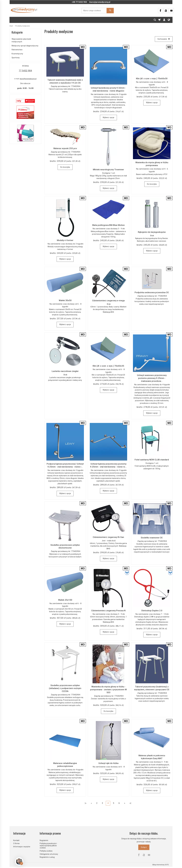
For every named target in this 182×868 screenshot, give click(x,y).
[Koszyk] (160, 20)
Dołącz (144, 847)
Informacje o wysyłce (22, 847)
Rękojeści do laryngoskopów (152, 232)
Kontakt (16, 840)
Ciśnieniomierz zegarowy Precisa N (108, 611)
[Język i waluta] (169, 20)
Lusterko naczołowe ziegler (65, 371)
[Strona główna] (24, 10)
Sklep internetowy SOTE (161, 865)
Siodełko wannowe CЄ (152, 538)
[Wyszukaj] (110, 11)
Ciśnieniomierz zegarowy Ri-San (108, 537)
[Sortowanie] (164, 39)
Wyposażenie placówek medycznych (21, 40)
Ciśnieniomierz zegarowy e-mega (108, 301)
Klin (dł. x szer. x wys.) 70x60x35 (108, 366)
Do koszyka (65, 167)
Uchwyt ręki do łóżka (108, 763)
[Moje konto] (164, 20)
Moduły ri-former (65, 240)
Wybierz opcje (108, 117)
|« (86, 803)
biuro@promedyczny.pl (100, 2)
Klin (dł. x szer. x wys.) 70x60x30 (152, 78)
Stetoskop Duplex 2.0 (152, 611)
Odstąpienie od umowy (49, 854)
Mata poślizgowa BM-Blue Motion (108, 225)
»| (130, 803)
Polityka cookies (46, 851)
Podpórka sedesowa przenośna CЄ (152, 293)
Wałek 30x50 (65, 300)
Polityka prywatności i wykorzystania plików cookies (48, 846)
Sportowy (16, 58)
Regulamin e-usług (47, 857)
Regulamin (44, 840)
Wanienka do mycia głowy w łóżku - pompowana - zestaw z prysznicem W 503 (108, 690)
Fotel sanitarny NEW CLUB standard (152, 460)
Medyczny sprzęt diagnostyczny (25, 46)
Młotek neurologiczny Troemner (108, 169)
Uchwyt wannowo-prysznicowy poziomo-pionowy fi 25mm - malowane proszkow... (152, 378)
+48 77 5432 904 (79, 2)
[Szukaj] (155, 20)
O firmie (16, 843)
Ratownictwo (17, 50)
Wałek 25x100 (65, 600)
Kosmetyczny (17, 54)
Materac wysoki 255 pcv (65, 148)
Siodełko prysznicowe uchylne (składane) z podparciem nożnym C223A (65, 688)
